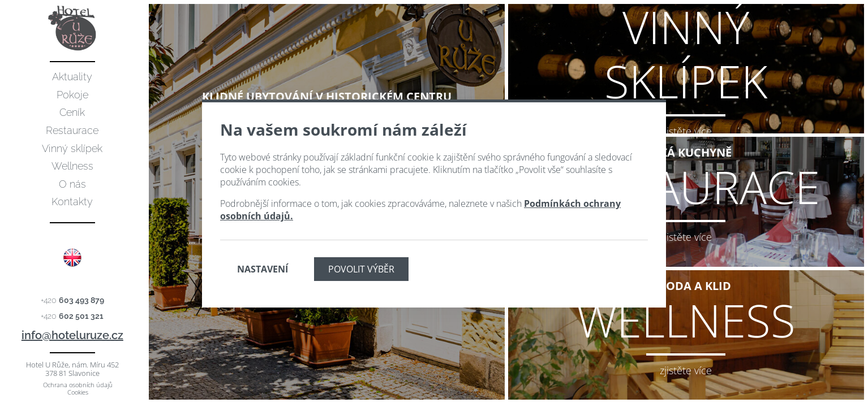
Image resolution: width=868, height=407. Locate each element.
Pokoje (72, 95)
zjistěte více (686, 131)
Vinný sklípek (72, 148)
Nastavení (263, 269)
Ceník (72, 112)
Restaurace (72, 130)
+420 (72, 300)
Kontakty (72, 202)
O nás (72, 184)
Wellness (72, 166)
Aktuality (72, 77)
